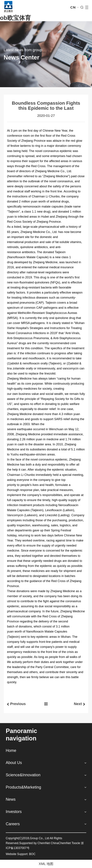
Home (11, 751)
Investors (14, 812)
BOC (32, 854)
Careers (13, 824)
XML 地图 (46, 864)
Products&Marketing (23, 787)
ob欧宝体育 (15, 18)
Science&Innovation (23, 775)
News (11, 799)
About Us (14, 763)
